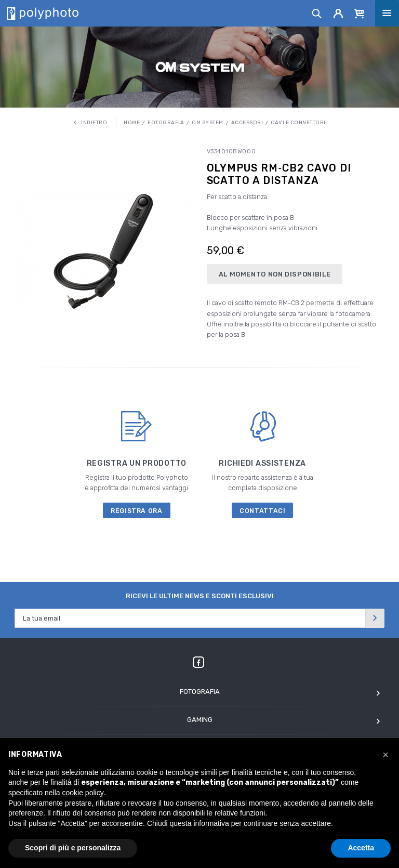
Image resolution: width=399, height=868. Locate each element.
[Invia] (375, 618)
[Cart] (360, 13)
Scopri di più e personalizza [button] (73, 848)
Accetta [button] (361, 848)
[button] (385, 755)
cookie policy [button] (83, 793)
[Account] (338, 13)
